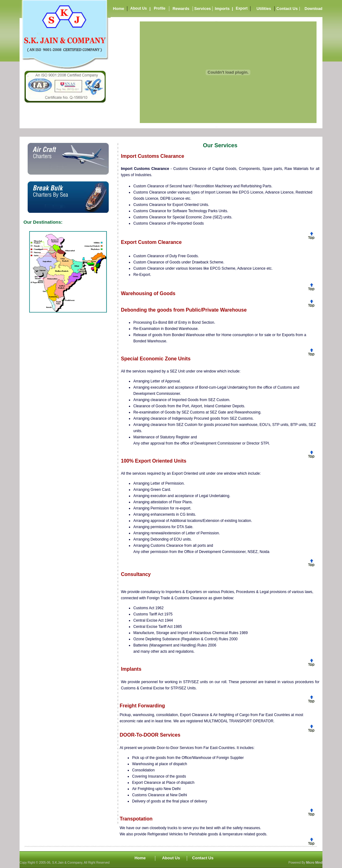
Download (314, 9)
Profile (160, 8)
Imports (222, 9)
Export (242, 8)
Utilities (264, 9)
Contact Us (287, 9)
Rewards (181, 9)
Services (203, 9)
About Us (138, 8)
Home (119, 9)
